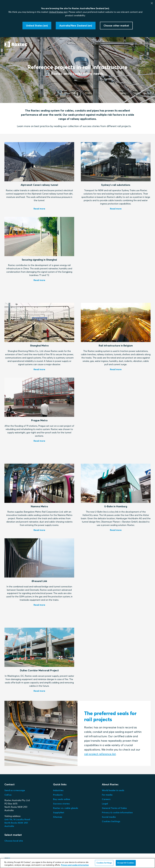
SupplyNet (59, 812)
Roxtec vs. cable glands (66, 808)
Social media (109, 817)
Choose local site (14, 841)
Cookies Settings (111, 821)
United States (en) (58, 12)
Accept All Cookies (126, 863)
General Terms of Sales (114, 808)
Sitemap (58, 817)
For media (107, 795)
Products (58, 795)
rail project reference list (100, 754)
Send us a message (15, 790)
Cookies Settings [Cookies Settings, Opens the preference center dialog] (104, 863)
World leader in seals (113, 790)
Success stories (61, 804)
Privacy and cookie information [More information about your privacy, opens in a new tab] (75, 865)
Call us (8, 795)
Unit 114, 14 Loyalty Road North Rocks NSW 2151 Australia (17, 823)
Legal (105, 804)
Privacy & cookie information (117, 812)
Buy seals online (62, 799)
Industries (58, 790)
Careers (106, 799)
